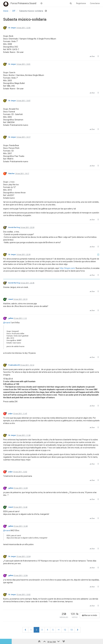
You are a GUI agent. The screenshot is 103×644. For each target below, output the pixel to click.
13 (71, 630)
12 (65, 630)
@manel (7, 323)
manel (11, 299)
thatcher (11, 174)
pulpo (10, 414)
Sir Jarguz (12, 28)
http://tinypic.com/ (68, 268)
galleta (11, 318)
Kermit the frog (14, 227)
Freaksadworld (14, 365)
